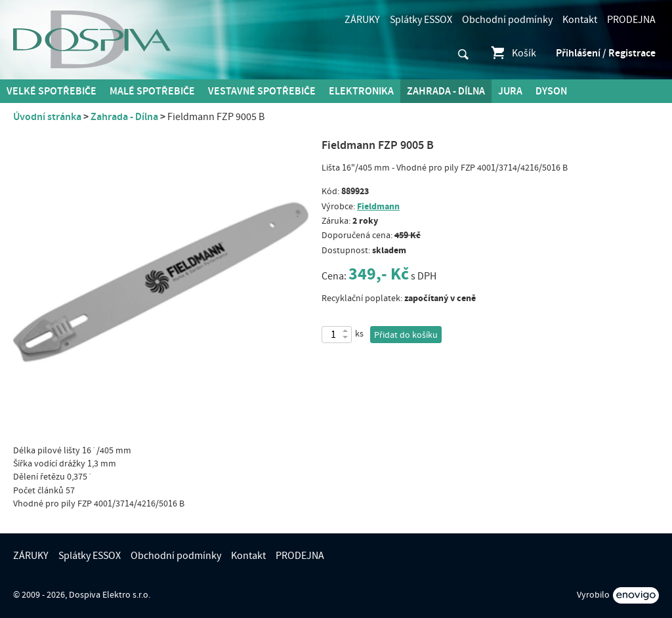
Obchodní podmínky (507, 20)
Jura (510, 91)
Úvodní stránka (47, 117)
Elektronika (361, 91)
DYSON (551, 91)
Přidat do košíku (406, 335)
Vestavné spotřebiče (262, 91)
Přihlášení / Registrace (606, 53)
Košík (513, 53)
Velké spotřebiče (52, 91)
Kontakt (580, 20)
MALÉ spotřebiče (152, 91)
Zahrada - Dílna (446, 91)
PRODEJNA (631, 20)
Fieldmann (378, 206)
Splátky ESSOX (421, 20)
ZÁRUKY (362, 20)
